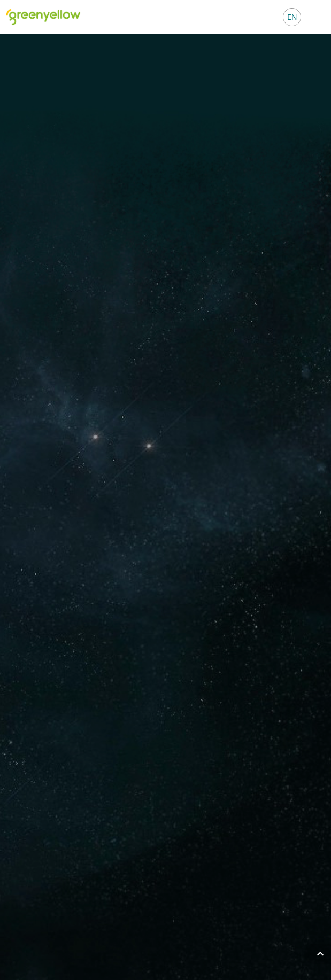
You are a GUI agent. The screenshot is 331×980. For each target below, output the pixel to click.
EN (292, 17)
